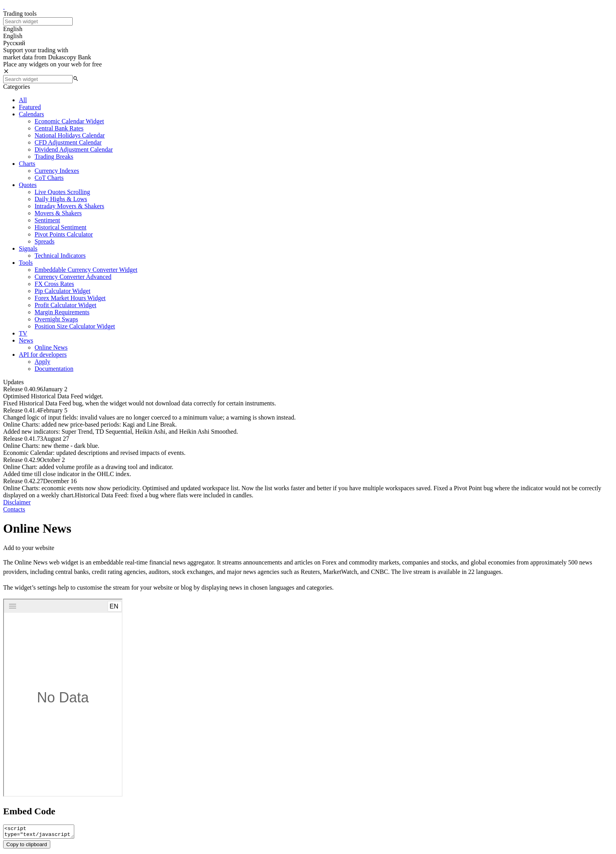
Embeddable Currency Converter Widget (86, 270)
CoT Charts (49, 178)
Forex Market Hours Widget (70, 298)
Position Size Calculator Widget (75, 326)
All (23, 100)
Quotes (28, 185)
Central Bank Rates (59, 128)
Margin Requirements (62, 312)
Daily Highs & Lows (61, 199)
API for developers (43, 355)
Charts (27, 164)
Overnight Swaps (56, 319)
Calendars (31, 114)
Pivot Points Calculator (64, 234)
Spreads (45, 241)
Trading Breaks (54, 157)
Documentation (54, 369)
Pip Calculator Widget (62, 291)
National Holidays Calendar (70, 135)
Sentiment (47, 220)
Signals (28, 248)
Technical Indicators (60, 256)
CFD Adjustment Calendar (68, 142)
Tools (26, 263)
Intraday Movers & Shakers (69, 206)
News (26, 340)
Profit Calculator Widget (65, 305)
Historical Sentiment (60, 227)
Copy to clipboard (27, 847)
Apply (42, 362)
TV (23, 333)
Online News (51, 347)
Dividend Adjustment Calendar (74, 149)
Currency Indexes (57, 171)
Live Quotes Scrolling (62, 192)
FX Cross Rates (54, 284)
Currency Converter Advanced (73, 277)
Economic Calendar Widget (69, 121)
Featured (30, 107)
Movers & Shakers (58, 213)
